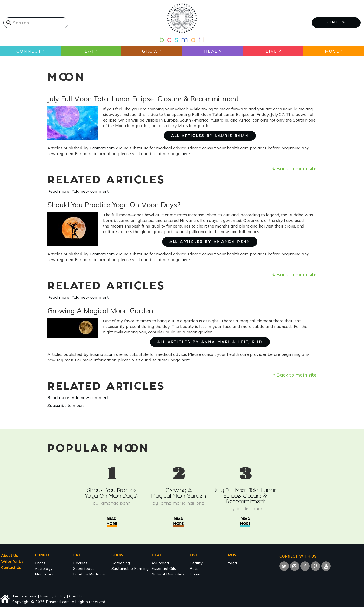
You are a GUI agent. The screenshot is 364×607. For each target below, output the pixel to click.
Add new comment (90, 191)
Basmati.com (102, 148)
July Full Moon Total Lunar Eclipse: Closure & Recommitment (245, 496)
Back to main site (294, 168)
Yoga (232, 563)
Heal (211, 51)
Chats (40, 563)
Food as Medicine (89, 574)
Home (195, 574)
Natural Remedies (168, 574)
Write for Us (12, 562)
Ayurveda (160, 563)
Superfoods (84, 569)
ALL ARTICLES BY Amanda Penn (210, 242)
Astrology (44, 569)
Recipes (80, 563)
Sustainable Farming (130, 569)
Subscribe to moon (65, 405)
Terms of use (24, 596)
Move (332, 51)
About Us (10, 556)
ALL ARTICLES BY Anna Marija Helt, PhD (210, 342)
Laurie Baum (249, 509)
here (186, 153)
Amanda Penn (116, 504)
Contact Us (11, 568)
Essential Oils (164, 569)
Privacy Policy (53, 596)
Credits (76, 596)
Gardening (121, 563)
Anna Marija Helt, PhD (183, 504)
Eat (89, 51)
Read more (58, 191)
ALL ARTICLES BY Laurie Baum (210, 136)
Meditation (45, 574)
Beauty (196, 563)
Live (271, 51)
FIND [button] (336, 22)
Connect (29, 51)
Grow (150, 51)
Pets (194, 569)
